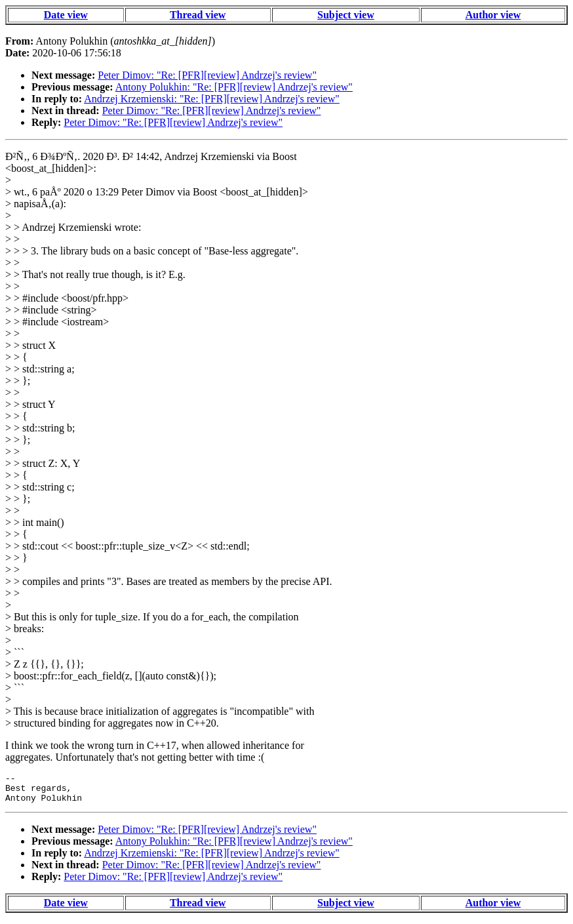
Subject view (346, 15)
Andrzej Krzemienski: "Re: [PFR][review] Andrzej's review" (212, 99)
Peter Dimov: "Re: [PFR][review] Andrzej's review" (207, 75)
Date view (66, 15)
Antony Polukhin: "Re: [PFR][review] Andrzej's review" (234, 87)
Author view (493, 15)
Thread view (198, 15)
